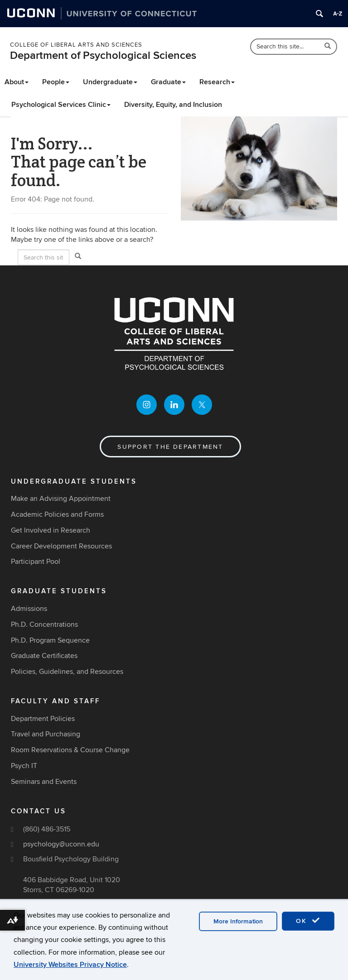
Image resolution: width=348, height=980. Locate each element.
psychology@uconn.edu (61, 844)
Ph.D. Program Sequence (50, 640)
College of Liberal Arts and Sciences (76, 45)
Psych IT (24, 766)
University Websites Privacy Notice (70, 965)
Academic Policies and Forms (57, 514)
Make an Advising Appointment (61, 499)
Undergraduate (110, 82)
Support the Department (170, 447)
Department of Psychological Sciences (103, 55)
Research (217, 82)
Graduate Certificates (44, 656)
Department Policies (43, 719)
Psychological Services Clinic (61, 105)
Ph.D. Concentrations (44, 625)
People (56, 82)
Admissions (29, 609)
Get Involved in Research (51, 530)
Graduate (168, 82)
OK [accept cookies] (308, 921)
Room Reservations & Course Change (70, 750)
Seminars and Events (44, 782)
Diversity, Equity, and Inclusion (173, 105)
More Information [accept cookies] (238, 921)
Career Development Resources (61, 546)
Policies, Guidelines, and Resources (67, 672)
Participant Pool (36, 562)
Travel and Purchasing (46, 734)
